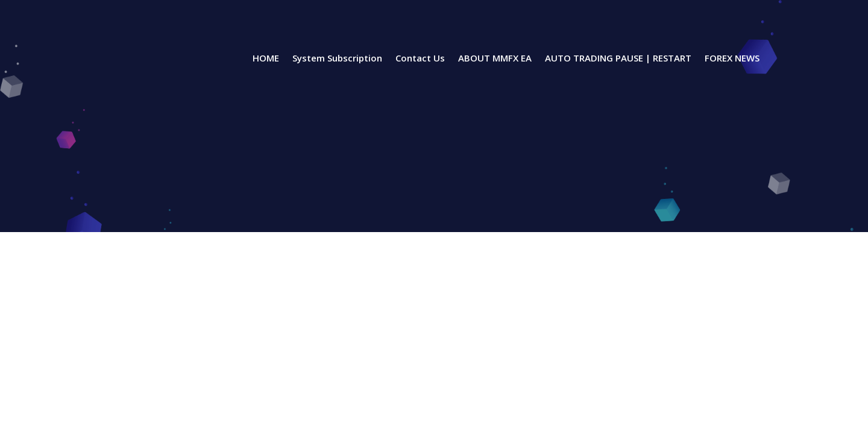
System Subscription (337, 59)
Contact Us (420, 59)
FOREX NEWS (732, 59)
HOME (266, 59)
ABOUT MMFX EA (495, 59)
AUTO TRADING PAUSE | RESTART (618, 59)
